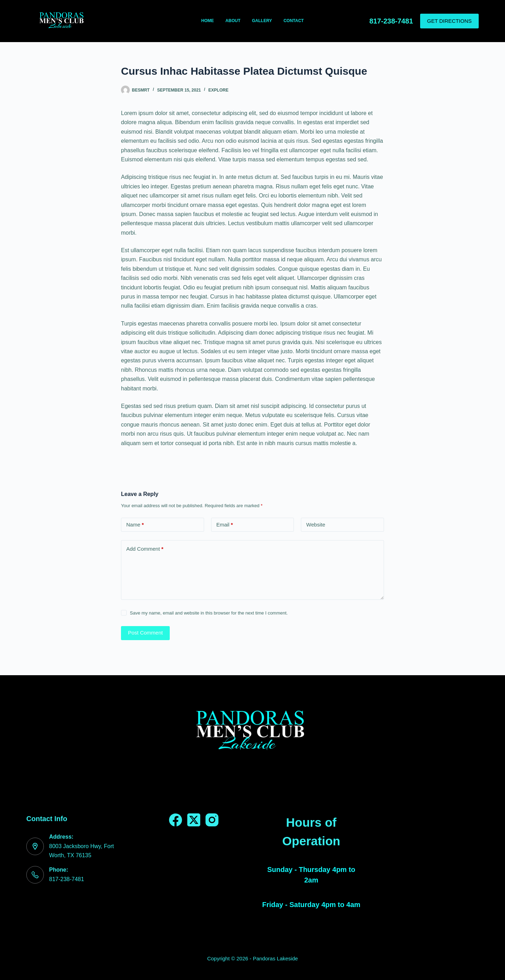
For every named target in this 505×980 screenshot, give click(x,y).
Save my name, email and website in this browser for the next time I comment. (209, 613)
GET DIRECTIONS (449, 21)
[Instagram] (212, 820)
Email (225, 525)
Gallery (262, 21)
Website (316, 525)
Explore (218, 90)
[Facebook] (176, 820)
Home (208, 21)
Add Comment (145, 549)
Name (135, 525)
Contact (294, 21)
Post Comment (145, 633)
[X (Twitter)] (194, 820)
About (233, 21)
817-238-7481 (391, 21)
